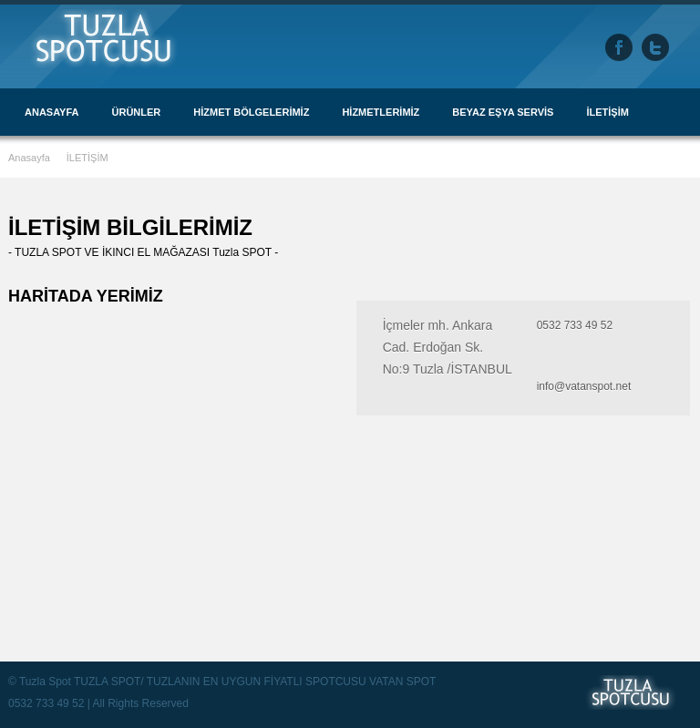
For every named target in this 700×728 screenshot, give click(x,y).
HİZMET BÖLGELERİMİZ (251, 112)
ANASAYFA (52, 112)
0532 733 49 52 (575, 325)
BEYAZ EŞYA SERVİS (503, 112)
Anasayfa (31, 158)
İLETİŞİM (607, 112)
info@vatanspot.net (584, 386)
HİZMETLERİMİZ (381, 112)
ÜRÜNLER (137, 112)
